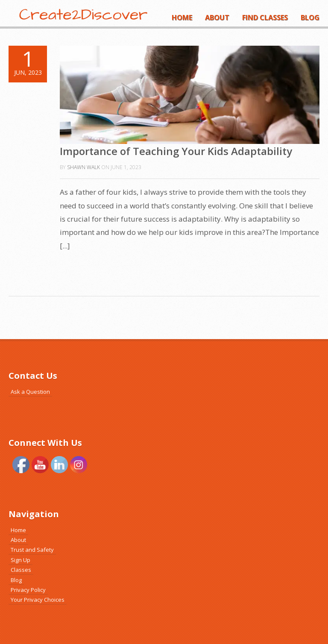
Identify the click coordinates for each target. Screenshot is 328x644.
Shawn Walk (83, 167)
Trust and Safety (32, 550)
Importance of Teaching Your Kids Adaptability (176, 151)
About (217, 18)
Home (182, 18)
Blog (310, 18)
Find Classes (265, 18)
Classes (21, 570)
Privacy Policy (28, 590)
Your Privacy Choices (38, 600)
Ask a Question (30, 392)
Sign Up (20, 560)
